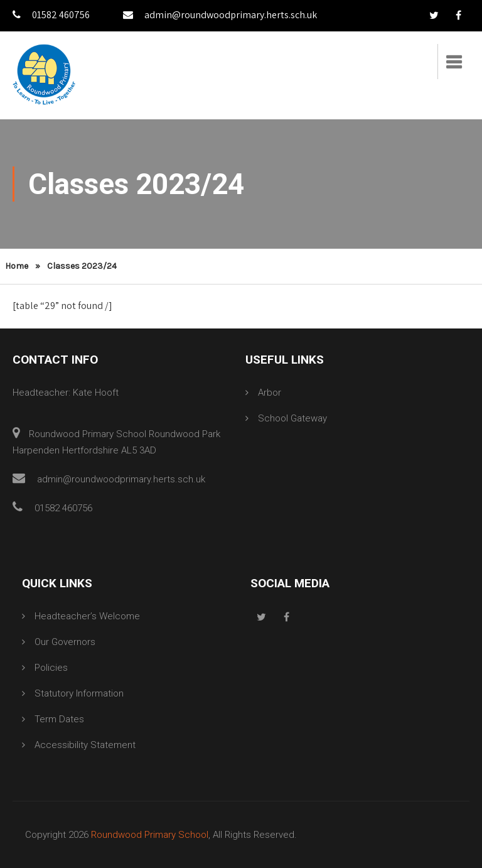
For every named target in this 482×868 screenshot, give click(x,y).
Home (17, 266)
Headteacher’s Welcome (87, 616)
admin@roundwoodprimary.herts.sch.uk (220, 15)
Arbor (270, 393)
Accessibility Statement (85, 745)
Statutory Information (79, 693)
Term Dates (59, 719)
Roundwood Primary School (150, 835)
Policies (51, 668)
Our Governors (65, 642)
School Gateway (292, 418)
